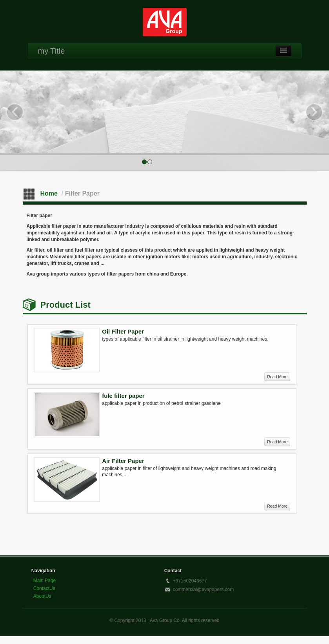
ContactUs (44, 588)
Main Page (45, 581)
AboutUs (42, 596)
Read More (277, 377)
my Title (52, 51)
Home (49, 193)
